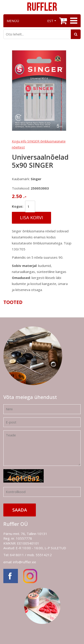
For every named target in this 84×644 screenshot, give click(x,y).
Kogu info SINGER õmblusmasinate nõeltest (39, 144)
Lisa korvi (31, 218)
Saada (20, 510)
